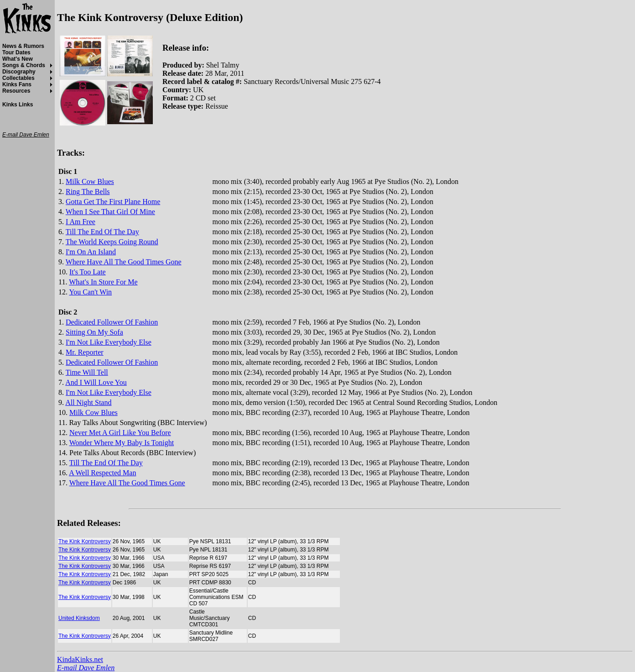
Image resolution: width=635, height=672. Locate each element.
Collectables (18, 78)
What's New (18, 59)
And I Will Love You (96, 382)
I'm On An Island (91, 252)
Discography (19, 72)
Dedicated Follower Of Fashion (112, 322)
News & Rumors (23, 46)
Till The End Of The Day (102, 232)
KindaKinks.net (80, 659)
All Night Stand (88, 402)
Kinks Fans (17, 84)
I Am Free (81, 222)
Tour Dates (16, 52)
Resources (16, 91)
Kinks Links (18, 105)
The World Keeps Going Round (112, 242)
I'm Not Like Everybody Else (109, 342)
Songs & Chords (24, 65)
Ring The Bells (88, 192)
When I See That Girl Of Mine (110, 212)
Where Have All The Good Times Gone (124, 262)
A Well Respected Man (102, 473)
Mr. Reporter (85, 352)
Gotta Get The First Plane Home (113, 202)
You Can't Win (90, 292)
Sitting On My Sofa (94, 332)
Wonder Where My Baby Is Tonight (122, 443)
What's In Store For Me (103, 282)
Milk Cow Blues (90, 181)
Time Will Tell (87, 372)
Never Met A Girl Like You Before (120, 433)
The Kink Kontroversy (85, 541)
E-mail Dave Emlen (86, 668)
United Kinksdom (79, 618)
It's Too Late (88, 272)
